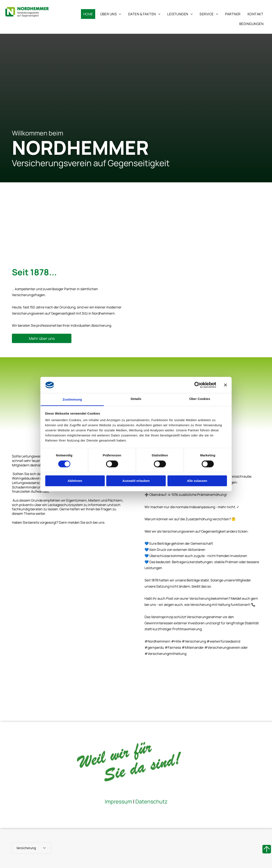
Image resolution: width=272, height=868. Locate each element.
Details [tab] (136, 399)
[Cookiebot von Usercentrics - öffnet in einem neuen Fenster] (198, 385)
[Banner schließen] (225, 385)
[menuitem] (88, 14)
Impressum (118, 801)
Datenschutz (151, 801)
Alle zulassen (197, 481)
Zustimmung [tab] (72, 400)
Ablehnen (75, 481)
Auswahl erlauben (136, 481)
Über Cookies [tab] (200, 399)
